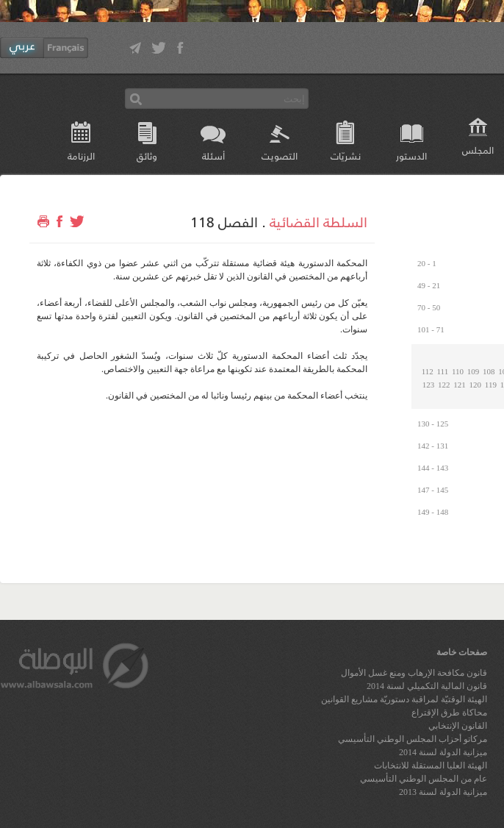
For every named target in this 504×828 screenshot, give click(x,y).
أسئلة (213, 156)
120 (476, 385)
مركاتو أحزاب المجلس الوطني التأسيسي (413, 739)
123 (429, 385)
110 (458, 371)
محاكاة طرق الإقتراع (449, 713)
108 (489, 371)
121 (460, 385)
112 (428, 371)
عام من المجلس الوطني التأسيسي (424, 779)
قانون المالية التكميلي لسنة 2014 (427, 686)
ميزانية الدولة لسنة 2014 (443, 752)
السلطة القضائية (318, 221)
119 (491, 385)
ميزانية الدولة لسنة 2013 (443, 792)
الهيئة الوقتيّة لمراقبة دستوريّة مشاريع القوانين (404, 699)
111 (442, 371)
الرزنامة (81, 156)
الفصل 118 (224, 221)
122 (444, 385)
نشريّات (346, 156)
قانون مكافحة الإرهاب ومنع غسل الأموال (414, 673)
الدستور (411, 156)
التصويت (280, 156)
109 (474, 371)
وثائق (147, 156)
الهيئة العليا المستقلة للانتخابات (431, 765)
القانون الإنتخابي (458, 726)
